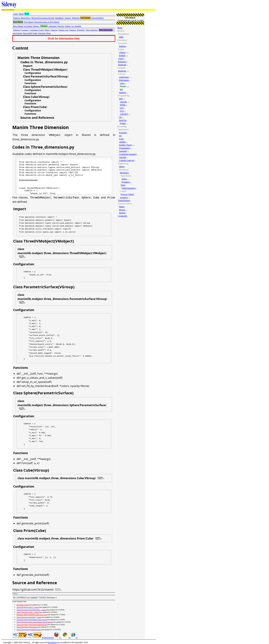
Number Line (64, 30)
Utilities (68, 26)
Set (120, 136)
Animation (52, 26)
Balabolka (76, 18)
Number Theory (126, 145)
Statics (124, 179)
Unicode (123, 102)
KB (121, 89)
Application (124, 77)
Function (61, 26)
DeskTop (123, 120)
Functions (42, 33)
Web (121, 99)
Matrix (47, 30)
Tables (122, 167)
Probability (81, 30)
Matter (122, 207)
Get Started (28, 26)
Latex (122, 83)
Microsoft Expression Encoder (43, 18)
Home (120, 28)
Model (21, 14)
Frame (35, 33)
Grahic (16, 14)
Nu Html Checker (48, 638)
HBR (121, 37)
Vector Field (27, 33)
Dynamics (126, 182)
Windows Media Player (22, 18)
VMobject (17, 30)
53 (57, 638)
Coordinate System (37, 30)
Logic (121, 139)
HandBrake (59, 18)
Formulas (123, 133)
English (122, 56)
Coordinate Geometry (128, 154)
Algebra (122, 142)
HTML (123, 105)
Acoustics (124, 197)
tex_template (76, 26)
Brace (49, 33)
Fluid (123, 185)
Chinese (122, 52)
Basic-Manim (18, 26)
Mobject (36, 26)
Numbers (73, 30)
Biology (122, 213)
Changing (54, 30)
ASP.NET (124, 114)
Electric (122, 210)
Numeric (123, 93)
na (66, 638)
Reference (122, 62)
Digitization (124, 80)
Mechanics (124, 173)
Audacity (68, 18)
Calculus (123, 157)
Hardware (122, 65)
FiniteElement (124, 201)
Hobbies (122, 46)
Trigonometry (125, 148)
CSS (122, 108)
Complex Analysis (127, 160)
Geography (123, 216)
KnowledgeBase (97, 18)
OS (120, 117)
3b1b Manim (29, 22)
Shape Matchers (92, 30)
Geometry (25, 30)
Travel (121, 59)
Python (123, 123)
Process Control (127, 194)
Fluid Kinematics (129, 188)
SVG (122, 111)
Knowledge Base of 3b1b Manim (47, 22)
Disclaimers (52, 642)
